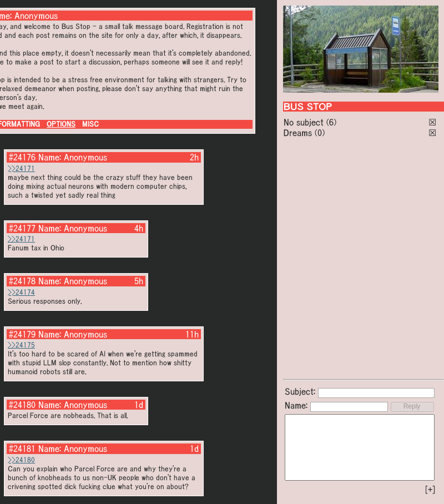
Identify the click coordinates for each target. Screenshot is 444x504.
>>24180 (21, 460)
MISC (90, 124)
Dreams (298, 133)
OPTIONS (61, 124)
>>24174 (21, 292)
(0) (320, 133)
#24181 (22, 448)
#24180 (22, 405)
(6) (331, 122)
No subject (305, 122)
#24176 (22, 157)
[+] (430, 490)
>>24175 (21, 345)
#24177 (22, 228)
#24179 (22, 334)
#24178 (22, 281)
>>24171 (21, 168)
